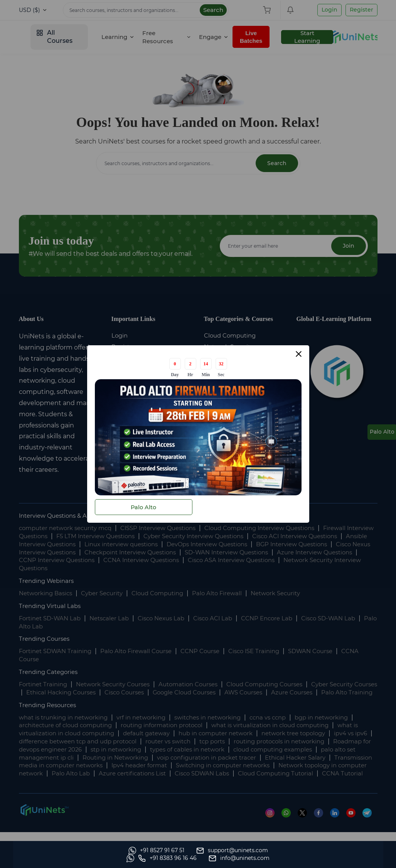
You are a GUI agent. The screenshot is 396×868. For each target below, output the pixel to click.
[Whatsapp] (47, 858)
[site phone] (275, 858)
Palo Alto (144, 507)
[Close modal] (299, 355)
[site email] (347, 858)
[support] (123, 858)
